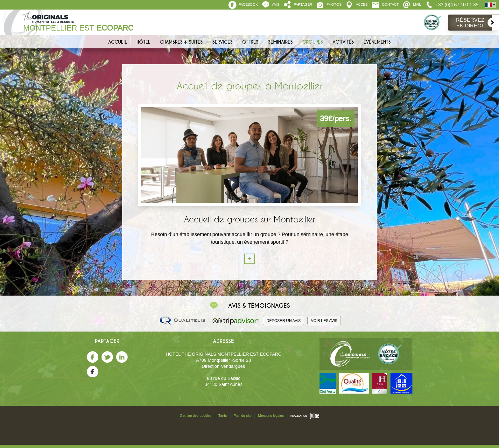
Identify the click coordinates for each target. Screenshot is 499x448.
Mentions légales (271, 416)
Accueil (118, 42)
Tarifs (223, 416)
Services (222, 42)
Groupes (313, 42)
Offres (250, 42)
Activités (343, 42)
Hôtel (143, 42)
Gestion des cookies (196, 416)
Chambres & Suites (181, 42)
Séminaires (280, 42)
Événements (377, 42)
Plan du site (242, 416)
